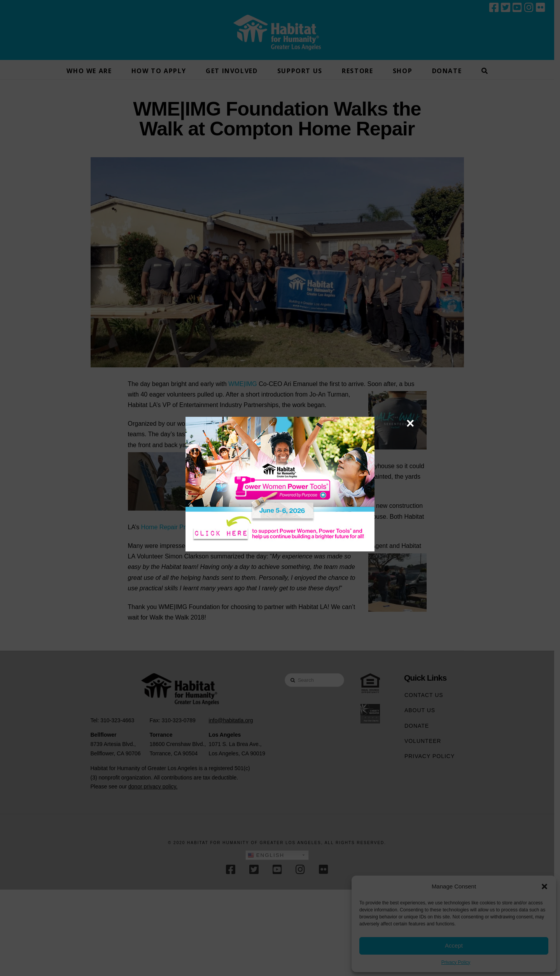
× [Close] (410, 423)
